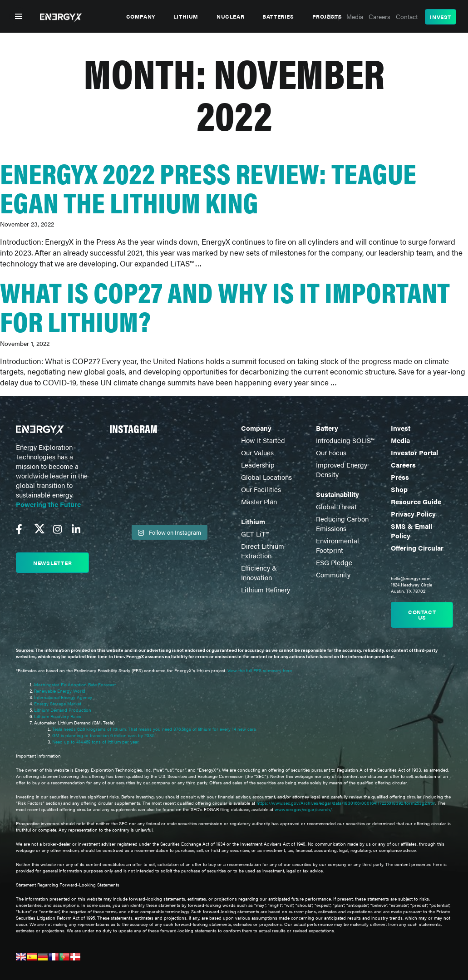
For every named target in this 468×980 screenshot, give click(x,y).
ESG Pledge (334, 562)
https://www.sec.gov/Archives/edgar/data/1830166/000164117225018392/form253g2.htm (346, 803)
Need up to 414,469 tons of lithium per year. (96, 742)
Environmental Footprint (337, 545)
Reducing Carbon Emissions (342, 523)
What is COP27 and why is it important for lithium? (225, 306)
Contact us (422, 615)
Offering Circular (417, 548)
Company (141, 16)
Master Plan (259, 501)
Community (333, 574)
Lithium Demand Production (63, 710)
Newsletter (52, 563)
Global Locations (266, 477)
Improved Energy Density (342, 469)
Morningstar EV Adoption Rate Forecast (75, 685)
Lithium (186, 16)
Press (400, 477)
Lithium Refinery (266, 589)
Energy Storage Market (58, 704)
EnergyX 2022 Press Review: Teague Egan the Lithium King (208, 187)
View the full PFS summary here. (260, 670)
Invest (441, 17)
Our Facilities (261, 489)
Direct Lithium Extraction (263, 551)
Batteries (278, 16)
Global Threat (336, 506)
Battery (327, 428)
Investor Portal (414, 452)
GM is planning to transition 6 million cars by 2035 (103, 735)
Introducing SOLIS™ (345, 440)
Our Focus (331, 452)
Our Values (257, 452)
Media (400, 440)
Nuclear (230, 16)
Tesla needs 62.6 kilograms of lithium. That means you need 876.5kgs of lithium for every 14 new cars (154, 729)
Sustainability (337, 494)
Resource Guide (416, 501)
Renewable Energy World (60, 691)
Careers (403, 465)
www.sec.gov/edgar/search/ (303, 809)
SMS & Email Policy (411, 531)
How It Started (263, 440)
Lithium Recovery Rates (58, 716)
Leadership (258, 465)
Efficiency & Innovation (259, 572)
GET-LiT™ (255, 534)
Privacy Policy (413, 514)
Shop (399, 489)
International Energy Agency (63, 697)
